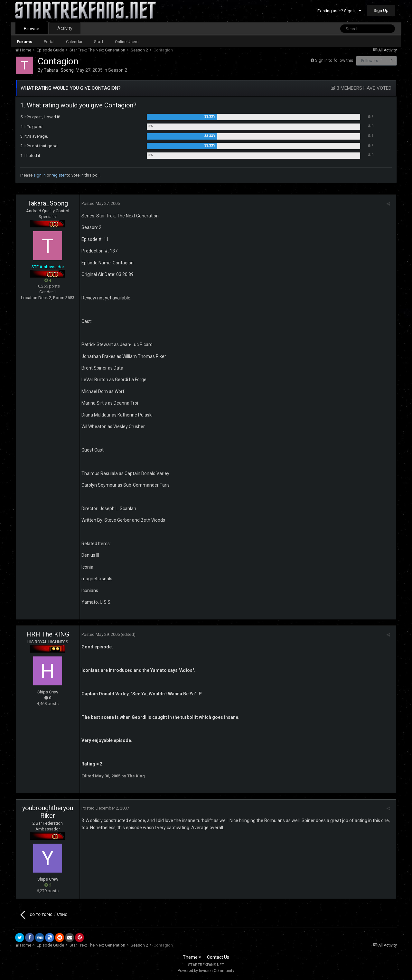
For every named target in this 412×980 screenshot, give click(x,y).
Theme (192, 957)
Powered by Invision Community (206, 971)
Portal (49, 42)
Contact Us (218, 957)
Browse (32, 29)
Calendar (74, 42)
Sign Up (381, 10)
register (59, 175)
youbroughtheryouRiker (48, 812)
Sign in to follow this (334, 60)
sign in (40, 175)
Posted (99, 203)
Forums (24, 42)
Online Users (127, 42)
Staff (99, 42)
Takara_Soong (59, 70)
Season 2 (118, 70)
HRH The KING (48, 634)
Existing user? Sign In (339, 11)
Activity (65, 28)
